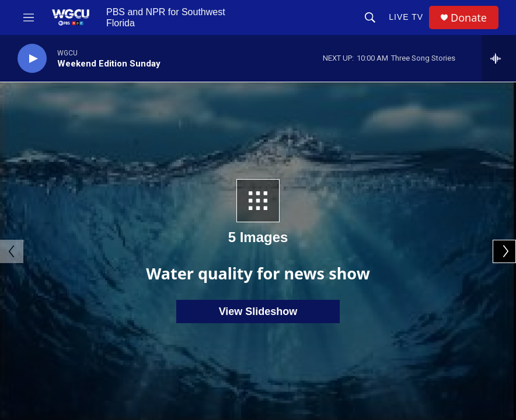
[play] (32, 59)
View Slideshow (258, 311)
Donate (469, 18)
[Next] (504, 251)
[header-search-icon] (370, 17)
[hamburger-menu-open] (29, 17)
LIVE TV (406, 17)
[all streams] (499, 58)
